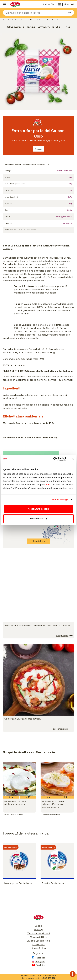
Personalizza (39, 519)
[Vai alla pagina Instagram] (38, 962)
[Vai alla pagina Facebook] (38, 958)
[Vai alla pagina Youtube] (38, 966)
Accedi (38, 149)
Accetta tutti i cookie (39, 509)
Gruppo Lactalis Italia (39, 941)
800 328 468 (49, 978)
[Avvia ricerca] (68, 13)
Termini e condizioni (38, 933)
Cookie (38, 926)
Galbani (6, 20)
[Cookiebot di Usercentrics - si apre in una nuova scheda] (53, 459)
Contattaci (38, 944)
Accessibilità (39, 948)
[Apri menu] (4, 4)
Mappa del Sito (38, 937)
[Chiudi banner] (73, 459)
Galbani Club (49, 4)
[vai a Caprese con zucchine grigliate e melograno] (20, 779)
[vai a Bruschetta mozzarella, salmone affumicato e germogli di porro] (57, 779)
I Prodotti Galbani (15, 20)
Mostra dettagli (60, 500)
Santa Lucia (25, 20)
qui (48, 484)
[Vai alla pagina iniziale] (38, 918)
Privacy (38, 930)
